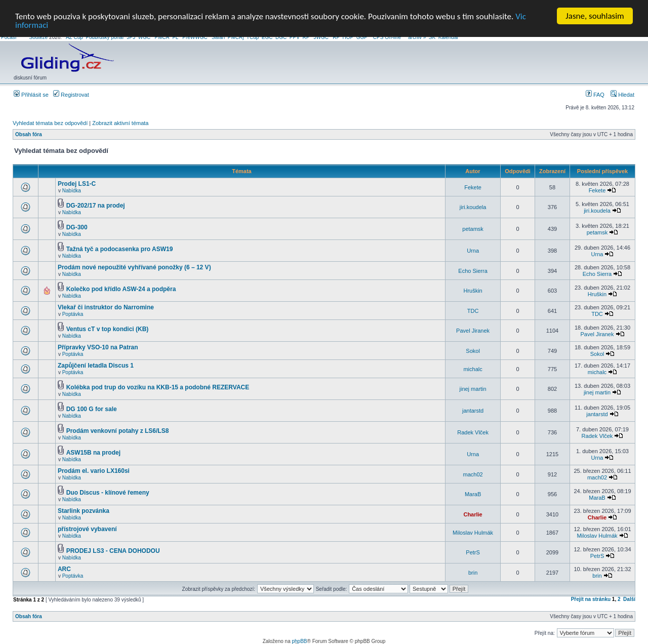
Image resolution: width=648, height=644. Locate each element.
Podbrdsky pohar (105, 37)
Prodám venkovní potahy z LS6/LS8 (118, 431)
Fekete (473, 187)
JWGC (321, 37)
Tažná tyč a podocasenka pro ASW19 (120, 249)
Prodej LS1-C (77, 184)
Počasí (9, 37)
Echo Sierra (473, 270)
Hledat (622, 95)
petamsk (473, 229)
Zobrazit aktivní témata (120, 123)
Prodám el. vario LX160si (94, 471)
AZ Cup (74, 37)
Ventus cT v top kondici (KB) (108, 329)
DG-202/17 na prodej (96, 206)
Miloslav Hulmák (473, 532)
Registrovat (71, 95)
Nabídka (72, 191)
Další (629, 599)
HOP (348, 37)
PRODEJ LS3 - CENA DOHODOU (113, 551)
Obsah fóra (29, 134)
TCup (253, 37)
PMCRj (236, 37)
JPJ (131, 37)
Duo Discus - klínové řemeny (108, 493)
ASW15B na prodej (93, 453)
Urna (473, 251)
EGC (267, 37)
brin (473, 572)
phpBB (299, 641)
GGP (362, 37)
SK (432, 37)
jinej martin (473, 389)
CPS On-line (387, 37)
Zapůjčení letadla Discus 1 (96, 366)
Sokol (473, 350)
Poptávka (73, 314)
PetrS (473, 552)
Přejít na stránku (591, 599)
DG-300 (77, 227)
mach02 (473, 474)
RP (306, 37)
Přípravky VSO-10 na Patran (98, 347)
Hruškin (473, 291)
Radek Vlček (473, 432)
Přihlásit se (31, 95)
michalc (473, 369)
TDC (473, 310)
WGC (144, 37)
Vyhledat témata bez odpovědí (50, 123)
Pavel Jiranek (473, 331)
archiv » (417, 37)
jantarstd (473, 411)
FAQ (595, 95)
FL (175, 37)
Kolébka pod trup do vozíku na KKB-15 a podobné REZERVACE (158, 387)
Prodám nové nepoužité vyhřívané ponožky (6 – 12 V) (134, 267)
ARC (64, 569)
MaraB (473, 494)
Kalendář (449, 37)
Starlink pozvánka (84, 511)
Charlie (473, 514)
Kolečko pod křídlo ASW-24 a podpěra (121, 289)
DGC (281, 37)
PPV (295, 37)
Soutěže (39, 37)
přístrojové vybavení (87, 529)
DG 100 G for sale (92, 409)
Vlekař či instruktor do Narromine (106, 307)
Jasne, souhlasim (595, 16)
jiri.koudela (473, 207)
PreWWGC (195, 37)
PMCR (162, 37)
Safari (218, 37)
